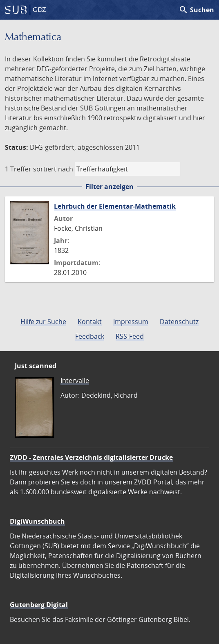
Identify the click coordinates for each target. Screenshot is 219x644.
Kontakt (90, 322)
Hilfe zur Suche (43, 322)
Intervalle (75, 381)
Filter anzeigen (109, 187)
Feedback (90, 336)
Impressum (131, 322)
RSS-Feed (130, 336)
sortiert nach (53, 169)
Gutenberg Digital (39, 605)
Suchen (196, 10)
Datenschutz (179, 322)
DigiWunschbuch (37, 521)
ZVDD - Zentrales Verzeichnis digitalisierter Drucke (91, 457)
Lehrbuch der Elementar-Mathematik (115, 206)
